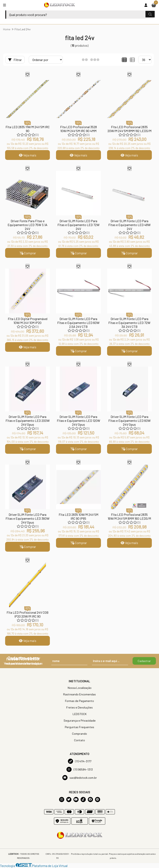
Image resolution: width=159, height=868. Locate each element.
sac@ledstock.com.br (80, 778)
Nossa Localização (80, 688)
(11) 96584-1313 (80, 770)
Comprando (79, 734)
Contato (79, 740)
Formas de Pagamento (79, 701)
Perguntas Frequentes (79, 727)
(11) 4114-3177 (80, 761)
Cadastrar (144, 661)
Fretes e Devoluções (79, 708)
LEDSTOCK (80, 714)
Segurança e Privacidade (80, 721)
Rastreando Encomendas (79, 694)
